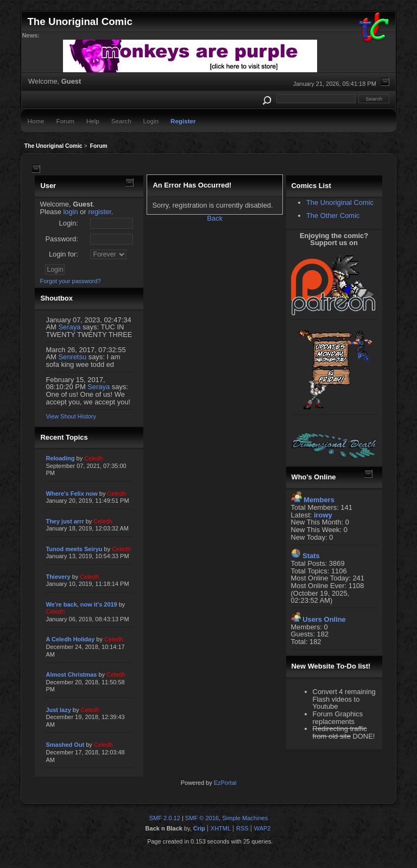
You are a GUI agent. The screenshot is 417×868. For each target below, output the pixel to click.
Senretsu (72, 357)
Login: (69, 223)
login (71, 212)
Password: (61, 239)
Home (36, 121)
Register (183, 121)
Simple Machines (245, 818)
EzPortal (225, 783)
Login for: (64, 254)
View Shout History (71, 416)
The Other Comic (333, 216)
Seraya (69, 327)
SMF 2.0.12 (165, 818)
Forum (65, 121)
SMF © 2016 (202, 818)
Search (121, 121)
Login (151, 121)
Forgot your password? (70, 281)
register (99, 212)
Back (215, 218)
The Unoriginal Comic (340, 202)
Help (93, 121)
